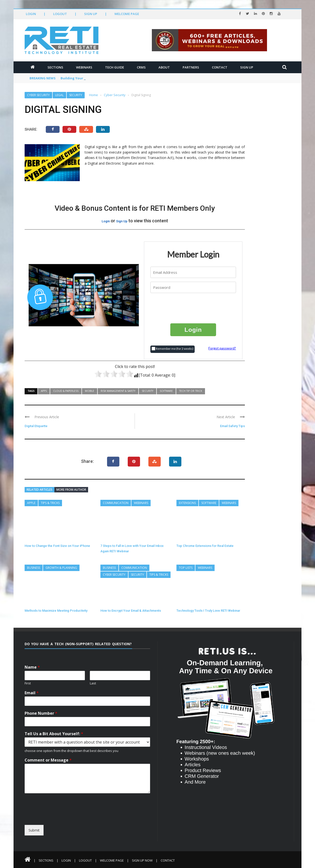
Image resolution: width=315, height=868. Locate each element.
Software (166, 391)
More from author (71, 490)
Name (32, 667)
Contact (220, 67)
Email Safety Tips (232, 426)
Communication (116, 503)
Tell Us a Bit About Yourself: (54, 734)
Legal (59, 95)
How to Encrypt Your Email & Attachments (131, 611)
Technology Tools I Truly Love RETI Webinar (208, 611)
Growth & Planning (61, 568)
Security (76, 95)
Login (31, 14)
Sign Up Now (142, 860)
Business (34, 568)
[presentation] (193, 308)
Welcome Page (127, 14)
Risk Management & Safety (118, 391)
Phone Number (41, 713)
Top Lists (186, 568)
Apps (44, 391)
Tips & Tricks (50, 503)
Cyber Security (38, 95)
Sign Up (91, 14)
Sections (55, 67)
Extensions (187, 503)
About (164, 67)
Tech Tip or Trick (191, 391)
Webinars (84, 67)
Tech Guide (115, 67)
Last (93, 683)
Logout (60, 14)
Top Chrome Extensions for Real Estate (205, 546)
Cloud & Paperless (66, 391)
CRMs (141, 67)
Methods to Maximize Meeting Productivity (56, 611)
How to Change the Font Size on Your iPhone (57, 546)
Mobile (90, 391)
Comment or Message (48, 760)
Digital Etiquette (36, 426)
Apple (31, 503)
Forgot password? (222, 348)
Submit (34, 830)
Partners (191, 67)
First (28, 683)
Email (32, 693)
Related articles (39, 490)
